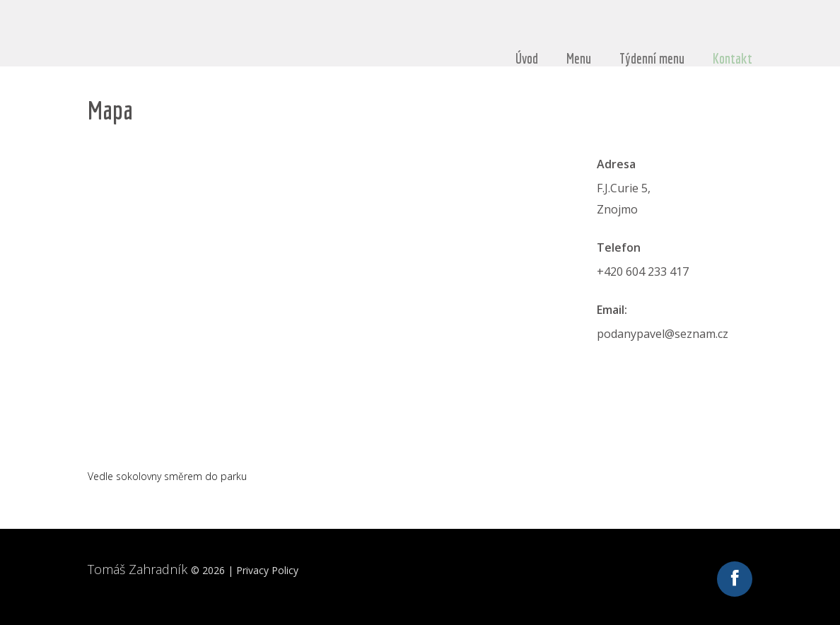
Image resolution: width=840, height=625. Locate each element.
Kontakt (733, 59)
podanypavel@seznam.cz (663, 334)
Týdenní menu (652, 59)
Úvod (527, 59)
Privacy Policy (267, 570)
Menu (579, 59)
